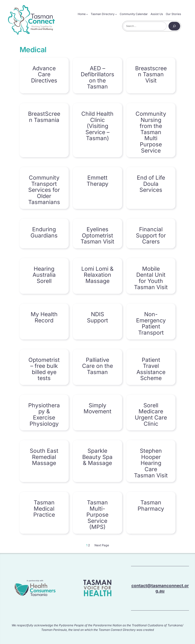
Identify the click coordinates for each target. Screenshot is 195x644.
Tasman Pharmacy (151, 505)
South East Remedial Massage (44, 457)
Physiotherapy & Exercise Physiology (44, 414)
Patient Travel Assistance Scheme (151, 369)
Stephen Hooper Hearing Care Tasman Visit (151, 463)
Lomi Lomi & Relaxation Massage (97, 275)
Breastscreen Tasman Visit (151, 74)
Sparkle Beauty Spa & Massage (97, 457)
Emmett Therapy (97, 181)
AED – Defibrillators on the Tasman (97, 77)
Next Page (102, 545)
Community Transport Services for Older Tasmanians (44, 190)
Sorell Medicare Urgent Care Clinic (151, 414)
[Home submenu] (87, 14)
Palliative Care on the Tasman (97, 366)
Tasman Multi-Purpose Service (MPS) (97, 515)
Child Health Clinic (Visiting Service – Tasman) (97, 126)
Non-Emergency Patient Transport (151, 323)
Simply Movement (97, 408)
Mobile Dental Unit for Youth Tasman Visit (151, 278)
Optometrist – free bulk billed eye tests (44, 369)
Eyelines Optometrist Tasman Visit (97, 235)
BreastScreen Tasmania (44, 117)
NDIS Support (97, 317)
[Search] (174, 26)
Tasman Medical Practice (44, 509)
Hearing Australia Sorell (44, 275)
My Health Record (44, 317)
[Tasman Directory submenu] (116, 14)
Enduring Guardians (44, 232)
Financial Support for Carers (151, 235)
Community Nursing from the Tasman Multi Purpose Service (151, 132)
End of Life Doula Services (151, 184)
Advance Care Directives (44, 74)
